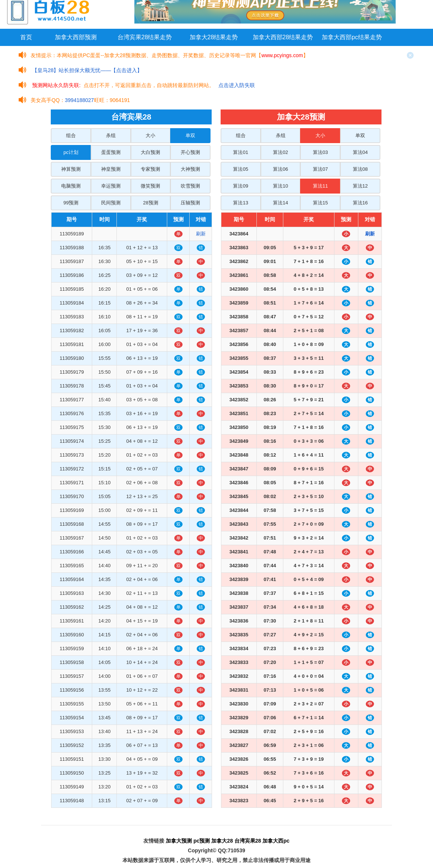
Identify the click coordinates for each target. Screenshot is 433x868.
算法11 (320, 186)
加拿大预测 (179, 841)
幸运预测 (111, 186)
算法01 (240, 152)
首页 (26, 37)
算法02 (280, 152)
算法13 (240, 203)
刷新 (201, 234)
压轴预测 (190, 203)
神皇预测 (111, 169)
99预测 (71, 203)
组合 (71, 135)
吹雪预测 (190, 186)
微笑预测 (150, 186)
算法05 (240, 169)
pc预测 (202, 841)
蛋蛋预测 (111, 152)
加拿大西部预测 (76, 37)
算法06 (280, 169)
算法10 (280, 186)
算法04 (360, 152)
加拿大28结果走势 (214, 37)
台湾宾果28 (248, 841)
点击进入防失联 (237, 85)
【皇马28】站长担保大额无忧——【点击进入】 (87, 70)
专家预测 (150, 169)
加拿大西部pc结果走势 (352, 37)
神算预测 (71, 169)
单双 (190, 135)
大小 (150, 135)
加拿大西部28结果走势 (283, 37)
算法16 (360, 203)
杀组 (111, 135)
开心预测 (190, 152)
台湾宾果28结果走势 (145, 37)
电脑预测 (71, 186)
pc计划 (71, 152)
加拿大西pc (276, 841)
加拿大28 (222, 841)
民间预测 (111, 203)
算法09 (240, 186)
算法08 (360, 169)
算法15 (320, 203)
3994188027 (80, 100)
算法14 (280, 203)
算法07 (320, 169)
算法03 (320, 152)
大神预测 (190, 169)
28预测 (150, 203)
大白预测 (150, 152)
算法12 (360, 186)
